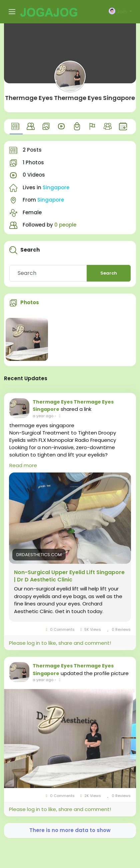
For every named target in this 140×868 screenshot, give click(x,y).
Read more (23, 465)
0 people (65, 225)
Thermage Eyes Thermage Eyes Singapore (70, 98)
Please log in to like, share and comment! (60, 643)
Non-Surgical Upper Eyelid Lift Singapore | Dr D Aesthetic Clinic (69, 576)
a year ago (43, 416)
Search (109, 273)
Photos (30, 302)
